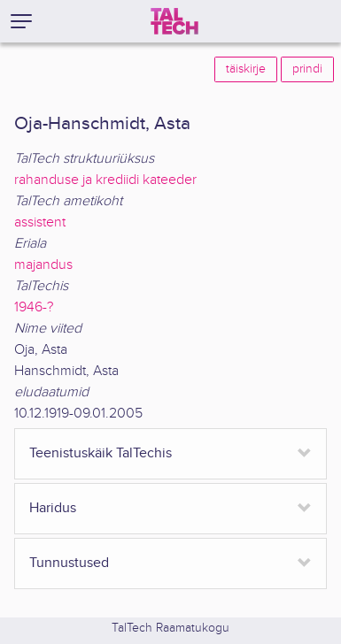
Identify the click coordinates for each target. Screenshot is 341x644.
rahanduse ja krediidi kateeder (105, 180)
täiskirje (246, 69)
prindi (307, 69)
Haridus (53, 508)
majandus (43, 265)
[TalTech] (174, 21)
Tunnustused (69, 563)
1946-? (34, 307)
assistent (40, 222)
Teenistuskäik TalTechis (101, 453)
